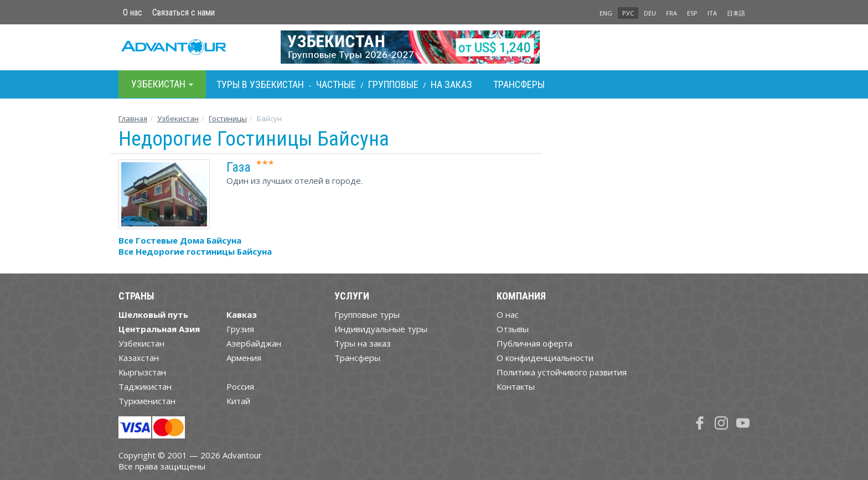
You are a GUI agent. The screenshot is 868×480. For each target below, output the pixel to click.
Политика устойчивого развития (562, 372)
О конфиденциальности (545, 358)
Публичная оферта (534, 343)
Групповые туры (367, 314)
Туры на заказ (363, 343)
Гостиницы (228, 118)
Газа (239, 167)
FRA (671, 13)
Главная (133, 118)
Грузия (240, 329)
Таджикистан (145, 386)
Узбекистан (178, 118)
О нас (133, 12)
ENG (606, 13)
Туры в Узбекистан (260, 84)
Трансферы (519, 84)
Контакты (516, 386)
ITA (712, 13)
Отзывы (513, 329)
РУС (628, 13)
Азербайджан (254, 343)
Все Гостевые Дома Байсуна (180, 240)
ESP (692, 13)
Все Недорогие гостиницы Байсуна (195, 251)
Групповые (393, 84)
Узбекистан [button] (162, 84)
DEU (650, 13)
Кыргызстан (142, 372)
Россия (240, 386)
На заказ (451, 84)
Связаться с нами (184, 12)
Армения (244, 358)
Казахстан (139, 358)
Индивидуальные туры (381, 329)
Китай (238, 401)
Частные (336, 84)
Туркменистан (147, 401)
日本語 (736, 13)
